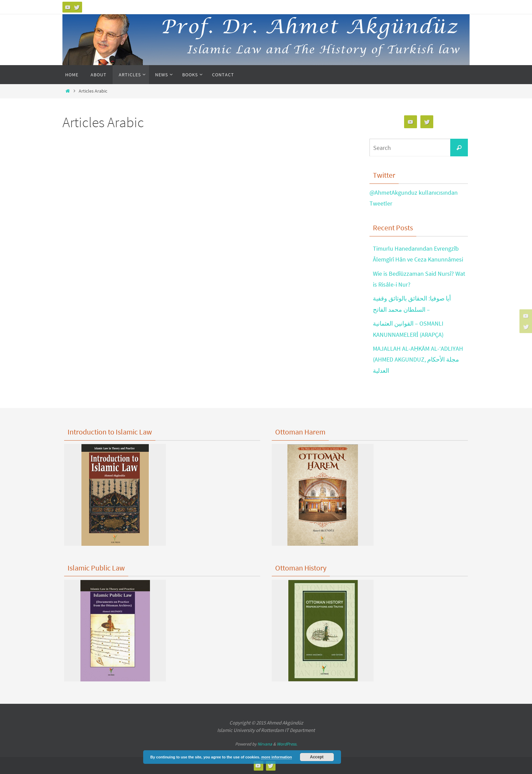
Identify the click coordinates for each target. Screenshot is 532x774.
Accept (317, 757)
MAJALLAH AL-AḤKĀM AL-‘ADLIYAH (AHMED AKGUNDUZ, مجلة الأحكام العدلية (418, 360)
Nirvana (265, 744)
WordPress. (287, 744)
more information (277, 757)
